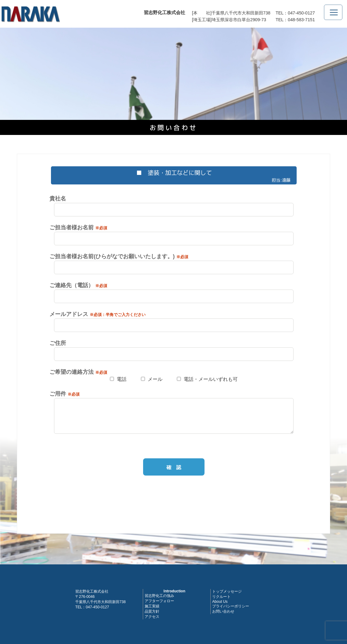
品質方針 (152, 611)
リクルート (221, 597)
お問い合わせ (223, 611)
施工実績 (152, 606)
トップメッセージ (227, 591)
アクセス (152, 617)
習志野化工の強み (159, 596)
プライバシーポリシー (231, 606)
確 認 (174, 467)
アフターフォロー (159, 601)
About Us (220, 602)
